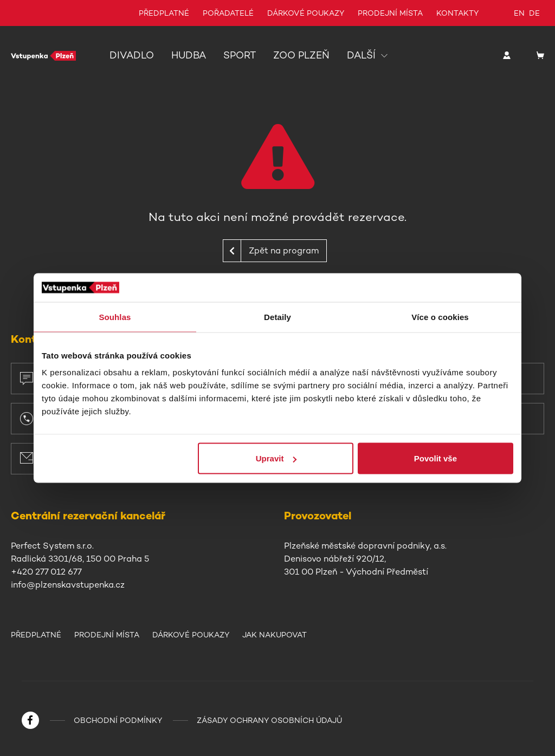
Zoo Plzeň (301, 55)
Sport (240, 55)
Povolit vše (435, 458)
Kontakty (457, 13)
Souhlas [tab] (115, 317)
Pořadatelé (228, 13)
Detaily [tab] (277, 317)
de (534, 13)
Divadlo (132, 55)
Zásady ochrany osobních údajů (269, 720)
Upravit (276, 458)
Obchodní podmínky (118, 720)
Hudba (189, 55)
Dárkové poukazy (306, 13)
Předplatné (164, 13)
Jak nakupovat (275, 635)
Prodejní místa (390, 13)
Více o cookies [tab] (440, 317)
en (519, 13)
